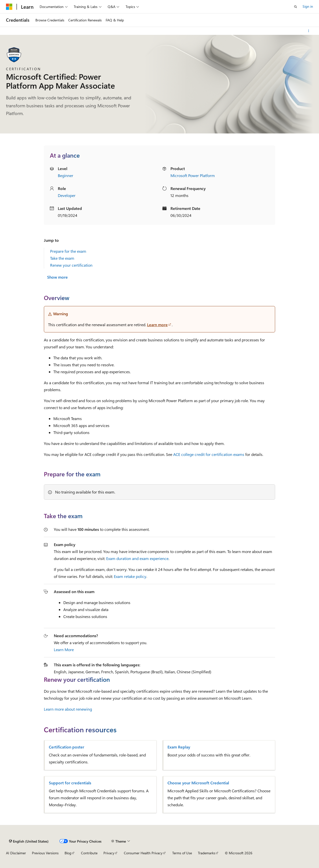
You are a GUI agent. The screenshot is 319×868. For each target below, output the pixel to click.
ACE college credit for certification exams (209, 454)
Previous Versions (45, 853)
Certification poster (67, 747)
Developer (67, 195)
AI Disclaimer (16, 853)
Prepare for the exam (68, 251)
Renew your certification (71, 265)
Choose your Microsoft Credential (198, 783)
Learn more (157, 325)
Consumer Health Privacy (143, 853)
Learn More (64, 650)
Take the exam (62, 258)
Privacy (109, 853)
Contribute (89, 853)
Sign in (308, 6)
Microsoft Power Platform (193, 175)
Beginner (66, 175)
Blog (68, 853)
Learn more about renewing (68, 709)
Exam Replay (179, 747)
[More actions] (309, 31)
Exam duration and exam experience (137, 558)
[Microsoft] (9, 7)
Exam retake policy (130, 576)
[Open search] (296, 7)
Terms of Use (182, 853)
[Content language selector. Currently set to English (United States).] (29, 841)
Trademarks (207, 853)
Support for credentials (70, 783)
